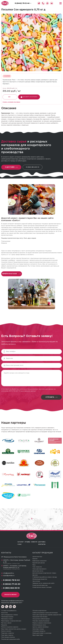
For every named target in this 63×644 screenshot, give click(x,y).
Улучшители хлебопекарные (41, 619)
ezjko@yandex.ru (9, 576)
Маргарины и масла (7, 619)
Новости (34, 542)
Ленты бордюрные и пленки (10, 615)
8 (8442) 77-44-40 (12, 584)
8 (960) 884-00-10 (11, 588)
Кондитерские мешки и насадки (42, 587)
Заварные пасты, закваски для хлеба (43, 583)
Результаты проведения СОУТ (12, 603)
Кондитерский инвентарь (40, 585)
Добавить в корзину (29, 97)
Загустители (36, 581)
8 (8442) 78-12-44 (11, 580)
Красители (4, 613)
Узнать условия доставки (11, 102)
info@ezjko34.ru (9, 573)
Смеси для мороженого (39, 569)
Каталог (21, 542)
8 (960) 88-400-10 (33, 167)
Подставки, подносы (7, 635)
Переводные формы (7, 617)
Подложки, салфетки (8, 633)
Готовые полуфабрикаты (9, 611)
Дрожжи (35, 575)
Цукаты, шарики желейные (41, 627)
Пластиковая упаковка (8, 637)
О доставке (11, 167)
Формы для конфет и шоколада (42, 633)
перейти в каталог (11, 274)
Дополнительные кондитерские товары (44, 573)
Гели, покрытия (37, 567)
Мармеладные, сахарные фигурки (11, 621)
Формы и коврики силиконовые (42, 623)
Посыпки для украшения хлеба (10, 639)
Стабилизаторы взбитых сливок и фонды (45, 577)
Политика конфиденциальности (12, 601)
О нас (20, 544)
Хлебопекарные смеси (39, 625)
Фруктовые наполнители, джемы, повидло (14, 629)
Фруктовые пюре (38, 635)
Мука (34, 565)
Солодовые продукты (39, 631)
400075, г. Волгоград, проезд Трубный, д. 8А (17, 561)
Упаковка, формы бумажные (41, 621)
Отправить (51, 397)
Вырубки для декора (39, 563)
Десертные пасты (38, 571)
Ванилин (35, 559)
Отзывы (27, 542)
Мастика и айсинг (6, 623)
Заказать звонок (10, 595)
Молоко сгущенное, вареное (10, 627)
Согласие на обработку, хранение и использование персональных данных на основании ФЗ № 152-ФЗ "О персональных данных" (28, 390)
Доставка (42, 542)
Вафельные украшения (39, 561)
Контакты (42, 544)
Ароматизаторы (37, 557)
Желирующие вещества (40, 579)
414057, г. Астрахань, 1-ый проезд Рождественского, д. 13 (15, 567)
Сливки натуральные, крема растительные (45, 613)
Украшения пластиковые (40, 617)
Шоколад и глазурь (38, 629)
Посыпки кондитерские (39, 611)
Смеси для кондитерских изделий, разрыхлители (47, 615)
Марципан (4, 625)
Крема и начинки (6, 631)
